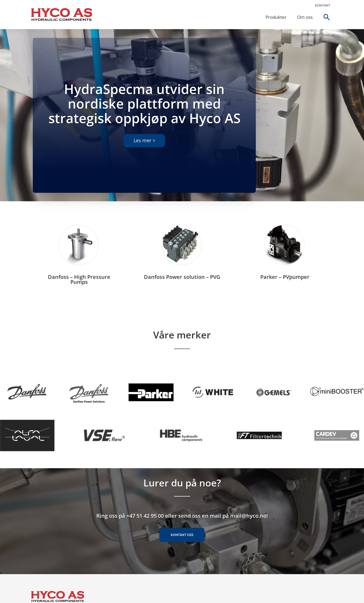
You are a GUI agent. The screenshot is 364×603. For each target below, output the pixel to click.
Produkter (275, 17)
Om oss (304, 17)
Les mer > (144, 141)
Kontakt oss (182, 541)
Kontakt (322, 5)
